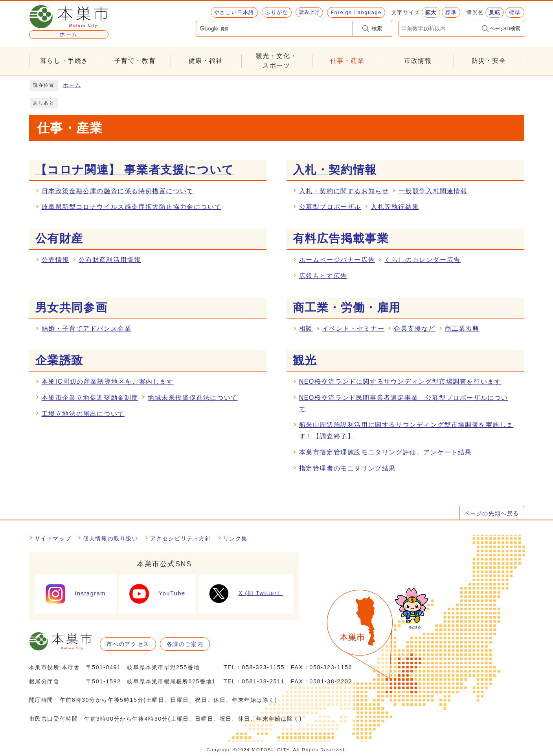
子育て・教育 (135, 61)
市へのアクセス (128, 644)
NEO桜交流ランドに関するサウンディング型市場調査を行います (400, 382)
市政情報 (418, 61)
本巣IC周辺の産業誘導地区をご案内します (108, 382)
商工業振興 (462, 329)
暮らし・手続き (64, 61)
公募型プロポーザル (330, 207)
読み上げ (309, 12)
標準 (451, 12)
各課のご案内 (185, 644)
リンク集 (235, 538)
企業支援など (415, 329)
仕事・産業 (347, 61)
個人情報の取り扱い (110, 538)
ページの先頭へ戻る (492, 513)
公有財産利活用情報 (110, 260)
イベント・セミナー (353, 329)
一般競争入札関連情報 (433, 191)
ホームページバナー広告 (337, 260)
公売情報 (55, 260)
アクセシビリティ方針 (181, 538)
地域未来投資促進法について (193, 398)
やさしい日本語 (234, 12)
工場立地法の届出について (83, 414)
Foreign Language (356, 12)
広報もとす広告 (323, 276)
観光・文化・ (277, 61)
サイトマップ (53, 538)
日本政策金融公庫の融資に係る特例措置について (118, 191)
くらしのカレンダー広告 (423, 260)
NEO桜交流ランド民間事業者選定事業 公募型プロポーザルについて (404, 403)
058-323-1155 (263, 667)
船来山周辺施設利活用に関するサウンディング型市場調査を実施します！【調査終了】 (406, 430)
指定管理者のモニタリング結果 (347, 468)
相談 (306, 329)
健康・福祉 (206, 61)
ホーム (72, 85)
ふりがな (277, 12)
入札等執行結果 (395, 207)
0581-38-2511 (263, 681)
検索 (377, 28)
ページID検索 (505, 28)
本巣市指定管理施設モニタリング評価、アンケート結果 (386, 452)
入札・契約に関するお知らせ (344, 191)
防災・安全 (489, 61)
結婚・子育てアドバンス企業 (87, 329)
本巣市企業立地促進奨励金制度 (90, 398)
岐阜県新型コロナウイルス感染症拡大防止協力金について (132, 207)
